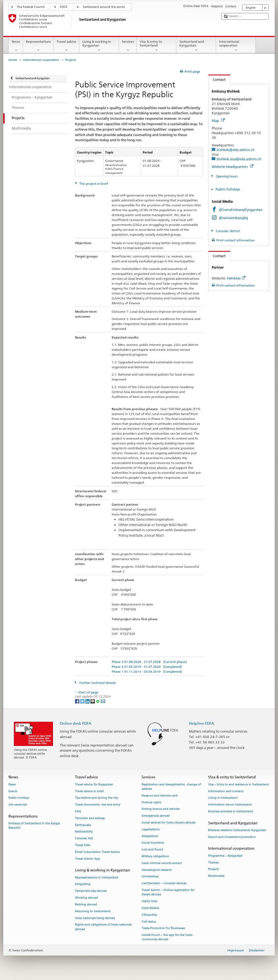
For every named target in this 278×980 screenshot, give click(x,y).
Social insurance (153, 843)
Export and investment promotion (232, 837)
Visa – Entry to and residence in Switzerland (238, 784)
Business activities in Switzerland (231, 811)
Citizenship (149, 915)
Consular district (227, 231)
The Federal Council (31, 7)
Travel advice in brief (89, 791)
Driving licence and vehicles (161, 809)
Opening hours (226, 176)
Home (13, 60)
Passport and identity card (160, 796)
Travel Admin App (88, 859)
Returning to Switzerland (93, 911)
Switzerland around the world (104, 7)
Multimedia (216, 876)
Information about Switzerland (230, 805)
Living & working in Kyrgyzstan (99, 46)
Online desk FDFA (76, 723)
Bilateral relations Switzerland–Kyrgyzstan (237, 830)
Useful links (149, 901)
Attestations (150, 836)
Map (218, 121)
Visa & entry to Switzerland (157, 46)
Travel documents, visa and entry (98, 805)
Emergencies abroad (156, 816)
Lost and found (152, 850)
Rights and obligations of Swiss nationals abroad (103, 927)
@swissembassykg (233, 218)
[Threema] (93, 701)
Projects (213, 869)
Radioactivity (84, 832)
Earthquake (83, 825)
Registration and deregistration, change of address (171, 787)
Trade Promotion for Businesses (163, 928)
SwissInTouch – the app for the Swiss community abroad (167, 937)
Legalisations (151, 829)
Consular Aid (84, 839)
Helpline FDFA (202, 723)
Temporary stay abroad (91, 891)
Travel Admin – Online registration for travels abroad (168, 892)
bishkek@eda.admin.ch (236, 150)
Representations (38, 46)
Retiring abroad (86, 904)
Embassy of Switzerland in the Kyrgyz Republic (34, 826)
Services (128, 46)
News (16, 46)
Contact (217, 79)
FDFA (64, 7)
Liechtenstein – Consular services (164, 884)
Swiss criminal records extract (162, 863)
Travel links (83, 845)
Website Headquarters (233, 167)
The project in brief (93, 184)
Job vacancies (18, 805)
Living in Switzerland (223, 798)
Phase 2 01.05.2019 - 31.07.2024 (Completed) (147, 667)
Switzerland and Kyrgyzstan (196, 46)
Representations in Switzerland (97, 878)
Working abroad (87, 898)
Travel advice (67, 46)
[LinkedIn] (88, 701)
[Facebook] (78, 701)
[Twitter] (83, 701)
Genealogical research (157, 870)
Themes (213, 863)
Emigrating (83, 884)
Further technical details (97, 683)
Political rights (151, 802)
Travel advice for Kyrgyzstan (94, 784)
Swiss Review (150, 908)
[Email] (103, 701)
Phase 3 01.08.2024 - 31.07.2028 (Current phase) (149, 662)
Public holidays (228, 189)
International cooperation (236, 46)
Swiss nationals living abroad (95, 918)
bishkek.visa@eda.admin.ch (239, 159)
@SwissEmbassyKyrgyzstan (241, 210)
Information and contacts (226, 791)
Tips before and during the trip (97, 798)
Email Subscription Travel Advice (97, 852)
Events (13, 791)
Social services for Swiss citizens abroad (168, 823)
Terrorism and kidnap (90, 818)
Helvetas (236, 278)
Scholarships (150, 877)
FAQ (78, 811)
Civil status (149, 922)
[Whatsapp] (98, 701)
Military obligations (155, 856)
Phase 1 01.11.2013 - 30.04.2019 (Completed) (147, 672)
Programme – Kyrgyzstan (225, 856)
